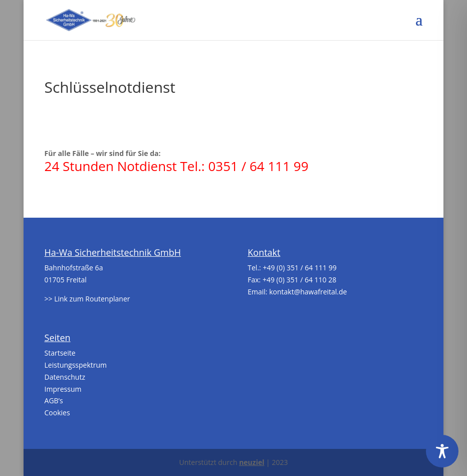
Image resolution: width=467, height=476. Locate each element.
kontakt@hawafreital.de (308, 292)
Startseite (60, 353)
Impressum (63, 389)
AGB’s (54, 401)
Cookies (57, 413)
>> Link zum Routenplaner (87, 299)
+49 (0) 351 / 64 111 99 (299, 268)
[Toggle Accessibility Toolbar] (442, 451)
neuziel (252, 462)
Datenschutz (65, 377)
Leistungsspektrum (76, 365)
